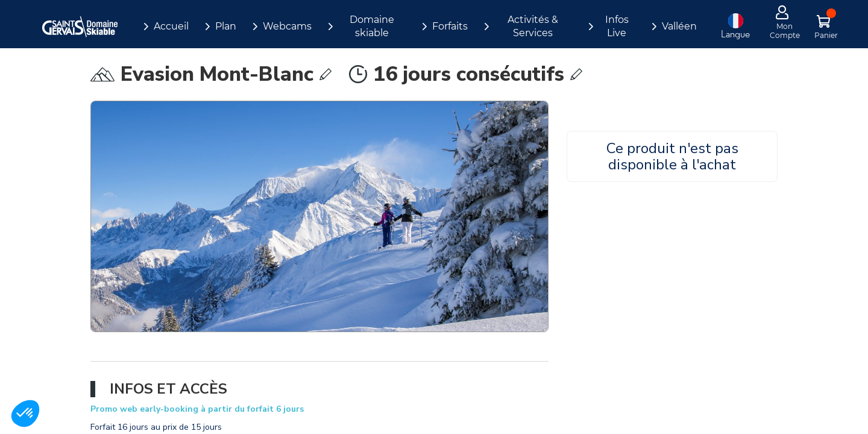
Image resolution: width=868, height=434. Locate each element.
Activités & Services (533, 26)
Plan (226, 26)
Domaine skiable (372, 26)
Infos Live (617, 26)
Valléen (679, 26)
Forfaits (450, 26)
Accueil (171, 26)
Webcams (287, 26)
